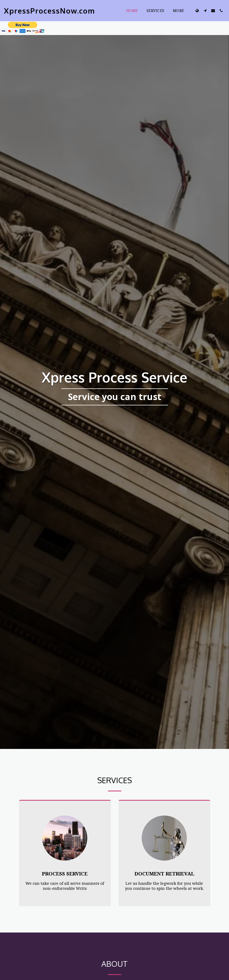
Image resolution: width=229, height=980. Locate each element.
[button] (205, 11)
